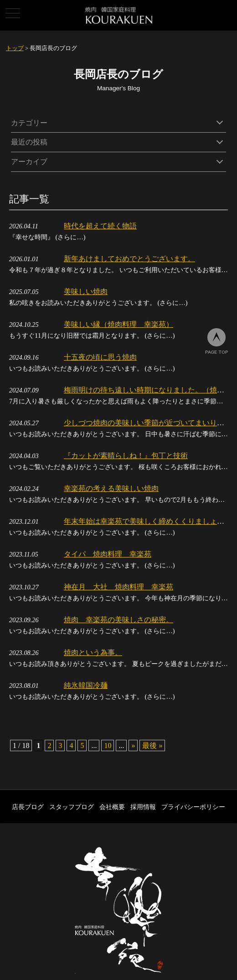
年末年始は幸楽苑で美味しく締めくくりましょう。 (148, 521)
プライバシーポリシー (193, 807)
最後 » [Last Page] (152, 745)
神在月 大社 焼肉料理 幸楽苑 (118, 587)
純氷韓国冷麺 (86, 685)
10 (108, 745)
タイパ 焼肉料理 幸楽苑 (108, 554)
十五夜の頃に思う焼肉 (100, 357)
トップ (15, 48)
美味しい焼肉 (86, 291)
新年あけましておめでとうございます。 (129, 259)
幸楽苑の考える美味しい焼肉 (111, 488)
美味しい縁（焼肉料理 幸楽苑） (118, 324)
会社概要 (112, 807)
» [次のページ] (133, 745)
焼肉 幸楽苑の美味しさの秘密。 (118, 620)
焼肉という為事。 (93, 652)
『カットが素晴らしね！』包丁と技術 (126, 456)
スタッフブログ (72, 807)
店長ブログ (28, 807)
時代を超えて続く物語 (100, 226)
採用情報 (143, 807)
